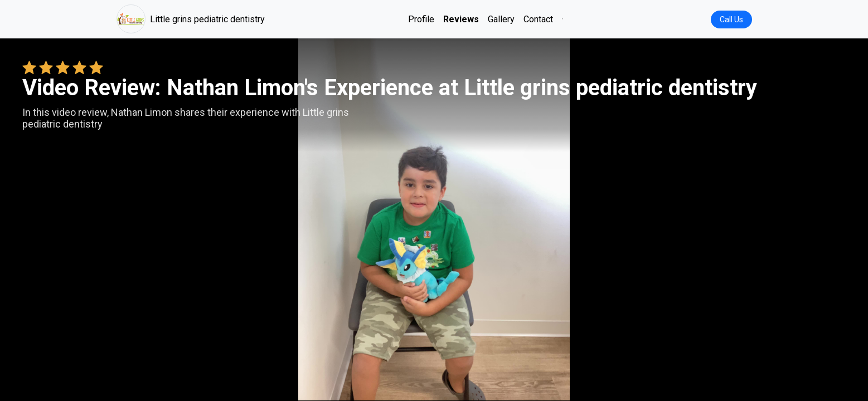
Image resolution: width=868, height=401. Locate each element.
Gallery (501, 19)
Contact (538, 19)
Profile (421, 19)
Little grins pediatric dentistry (191, 19)
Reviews (461, 19)
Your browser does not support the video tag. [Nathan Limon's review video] (434, 219)
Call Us (731, 19)
